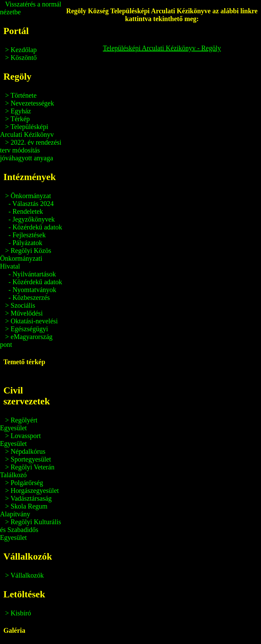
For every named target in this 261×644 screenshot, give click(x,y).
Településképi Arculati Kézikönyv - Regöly (162, 48)
